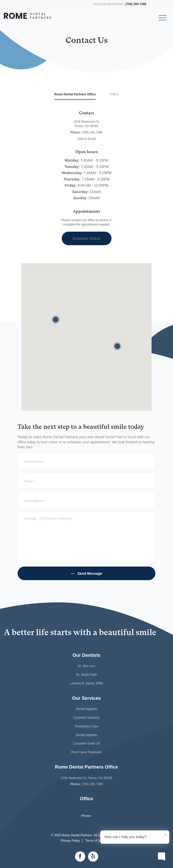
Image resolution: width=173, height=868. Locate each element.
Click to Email (87, 139)
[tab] (75, 95)
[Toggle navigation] (163, 20)
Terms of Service (97, 841)
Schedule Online (86, 239)
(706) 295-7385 (136, 4)
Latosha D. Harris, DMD (86, 683)
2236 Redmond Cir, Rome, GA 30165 (86, 778)
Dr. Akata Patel (87, 675)
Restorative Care (86, 726)
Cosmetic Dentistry (87, 718)
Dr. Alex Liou (87, 666)
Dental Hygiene (86, 709)
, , (86, 810)
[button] (56, 320)
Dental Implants (87, 735)
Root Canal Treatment (86, 752)
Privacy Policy (70, 841)
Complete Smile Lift (86, 743)
